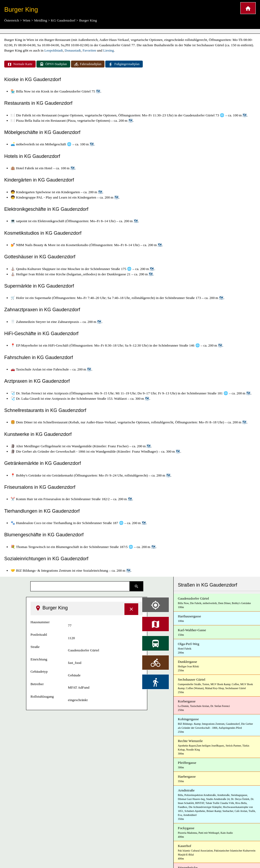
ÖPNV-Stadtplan (53, 64)
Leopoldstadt (54, 50)
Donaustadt (73, 50)
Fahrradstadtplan (88, 64)
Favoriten (89, 50)
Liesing (108, 50)
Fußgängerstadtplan (124, 64)
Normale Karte (20, 64)
